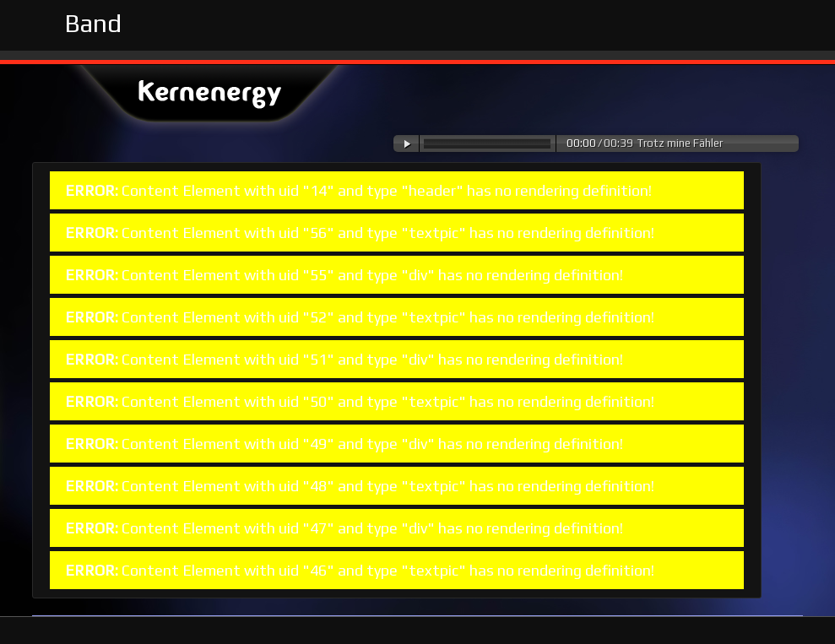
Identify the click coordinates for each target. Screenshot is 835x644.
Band (93, 23)
